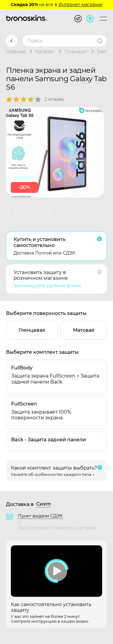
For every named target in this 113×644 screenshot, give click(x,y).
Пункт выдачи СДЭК (40, 516)
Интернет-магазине (80, 5)
